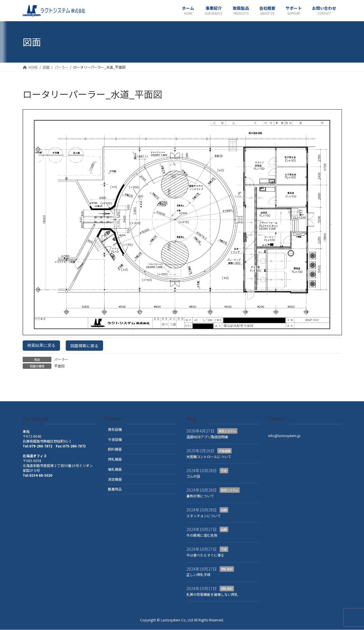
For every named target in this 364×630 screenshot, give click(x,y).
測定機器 (115, 479)
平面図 (59, 366)
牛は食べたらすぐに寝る (205, 555)
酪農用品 (115, 489)
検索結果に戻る (41, 345)
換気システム (227, 431)
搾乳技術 (227, 569)
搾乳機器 (115, 459)
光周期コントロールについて (209, 456)
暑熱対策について (200, 496)
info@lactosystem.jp (284, 436)
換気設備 (115, 429)
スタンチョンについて (204, 516)
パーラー (61, 359)
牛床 (224, 471)
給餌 (224, 510)
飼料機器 (115, 449)
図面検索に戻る (84, 346)
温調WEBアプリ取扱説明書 (207, 437)
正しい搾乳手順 (198, 575)
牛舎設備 (115, 439)
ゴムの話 (193, 476)
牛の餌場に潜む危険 (202, 535)
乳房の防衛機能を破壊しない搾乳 (212, 594)
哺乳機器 (115, 469)
